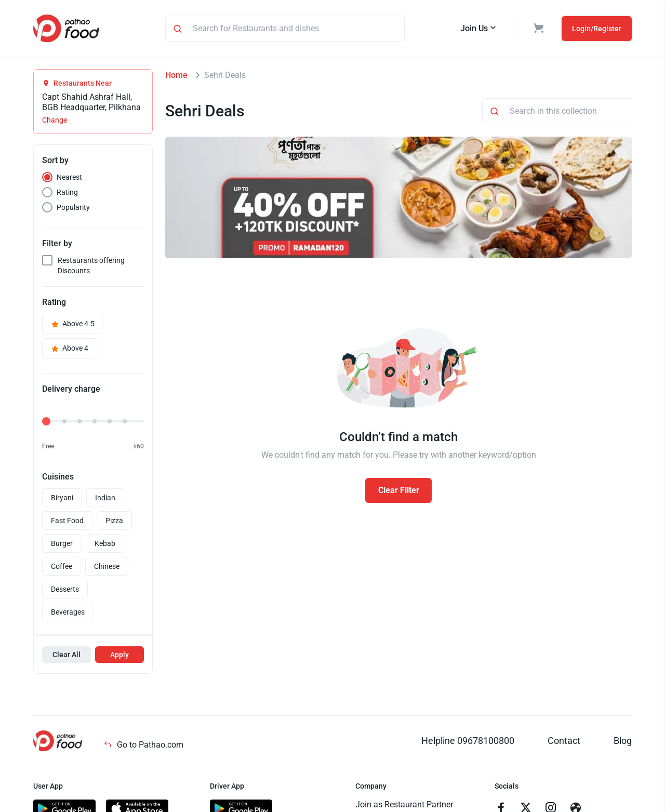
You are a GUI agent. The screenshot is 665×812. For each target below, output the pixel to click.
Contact (564, 741)
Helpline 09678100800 (468, 741)
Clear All (66, 655)
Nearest (69, 177)
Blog (623, 741)
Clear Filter (399, 490)
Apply (119, 655)
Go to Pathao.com (143, 745)
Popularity (73, 207)
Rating (67, 192)
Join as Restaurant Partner (404, 804)
